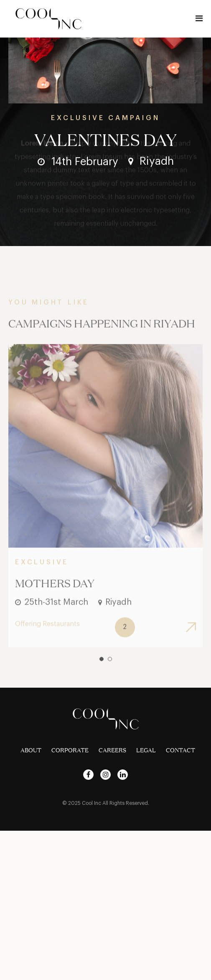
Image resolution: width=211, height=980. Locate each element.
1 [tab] (102, 669)
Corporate (70, 750)
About (31, 750)
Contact (180, 750)
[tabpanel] (105, 506)
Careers (112, 750)
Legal (146, 750)
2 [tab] (110, 669)
